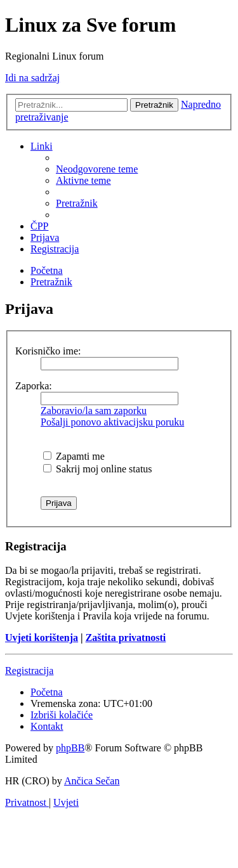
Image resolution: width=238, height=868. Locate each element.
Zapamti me (74, 456)
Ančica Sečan (92, 781)
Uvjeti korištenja (42, 638)
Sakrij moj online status (98, 469)
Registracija (29, 670)
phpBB (70, 748)
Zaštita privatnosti (126, 638)
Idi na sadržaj (32, 78)
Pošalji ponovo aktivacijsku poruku (112, 422)
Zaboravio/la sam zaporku (94, 411)
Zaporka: (34, 386)
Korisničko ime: (48, 351)
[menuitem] (97, 169)
